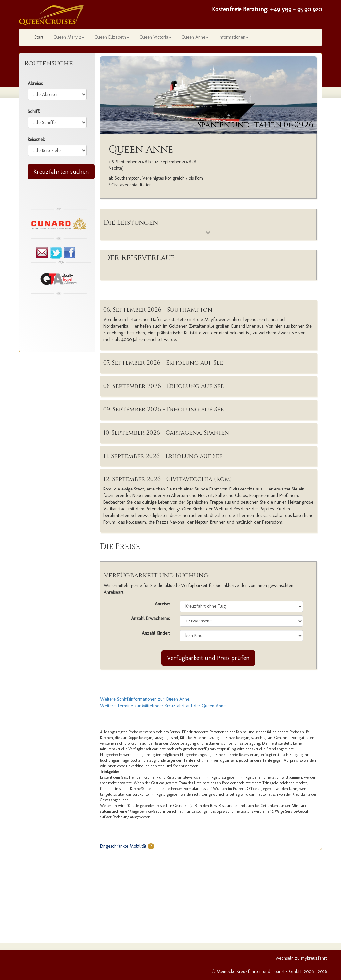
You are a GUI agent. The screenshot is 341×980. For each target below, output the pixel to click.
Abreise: (35, 83)
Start (39, 37)
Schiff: (34, 111)
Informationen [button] (234, 37)
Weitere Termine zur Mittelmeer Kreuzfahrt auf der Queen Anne (163, 706)
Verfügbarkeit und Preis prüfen (208, 658)
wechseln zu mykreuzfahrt (301, 958)
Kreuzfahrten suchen (61, 172)
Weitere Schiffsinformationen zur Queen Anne (145, 699)
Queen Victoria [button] (155, 37)
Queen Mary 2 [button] (69, 37)
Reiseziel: (36, 139)
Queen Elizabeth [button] (112, 37)
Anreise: (162, 604)
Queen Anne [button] (195, 37)
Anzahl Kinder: (156, 633)
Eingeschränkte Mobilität (127, 846)
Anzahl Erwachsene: (150, 619)
